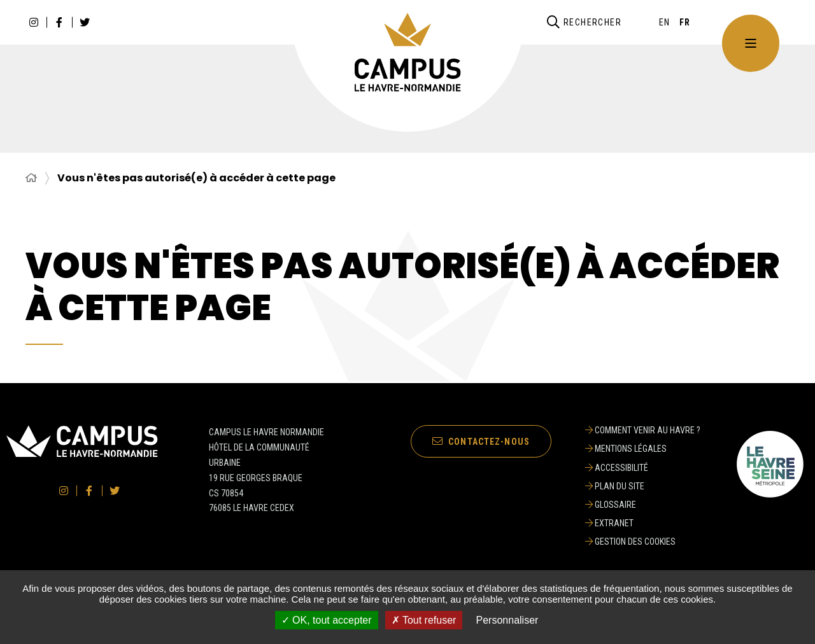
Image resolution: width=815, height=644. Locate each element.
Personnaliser (507, 620)
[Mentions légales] (643, 449)
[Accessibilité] (643, 468)
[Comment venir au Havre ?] (643, 430)
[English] (665, 22)
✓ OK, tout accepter (327, 620)
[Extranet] (643, 523)
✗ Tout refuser (424, 620)
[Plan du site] (643, 486)
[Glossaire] (643, 505)
